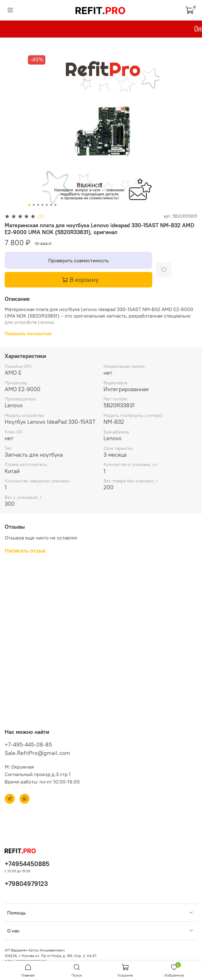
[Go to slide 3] (38, 205)
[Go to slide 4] (43, 205)
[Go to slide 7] (56, 205)
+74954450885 (27, 864)
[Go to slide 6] (51, 205)
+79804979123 (26, 884)
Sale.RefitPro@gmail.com (37, 753)
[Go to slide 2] (34, 205)
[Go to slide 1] (30, 205)
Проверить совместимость (78, 260)
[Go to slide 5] (47, 205)
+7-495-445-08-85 (28, 745)
